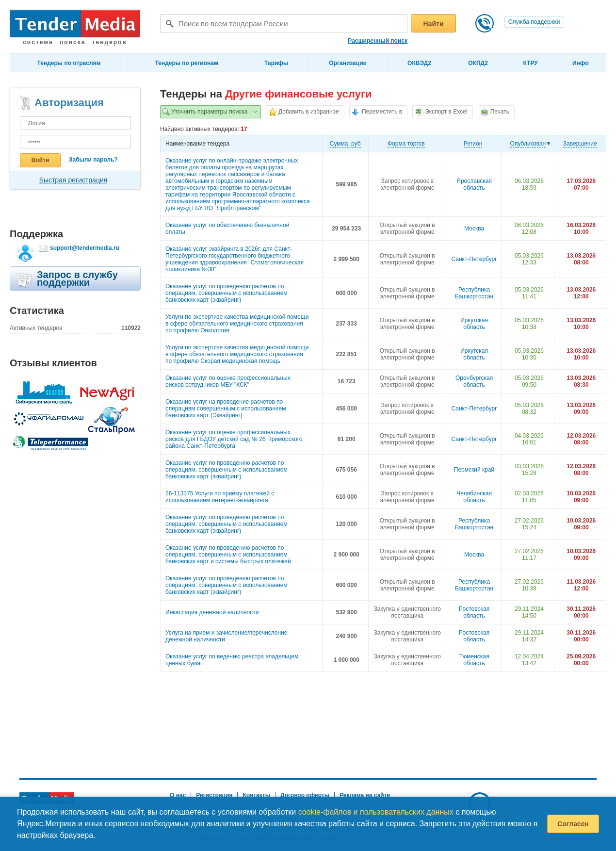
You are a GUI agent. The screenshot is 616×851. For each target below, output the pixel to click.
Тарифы (276, 63)
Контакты (256, 795)
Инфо (581, 63)
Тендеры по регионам (187, 63)
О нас (178, 795)
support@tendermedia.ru (85, 248)
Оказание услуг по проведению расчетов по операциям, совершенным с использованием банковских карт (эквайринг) (227, 293)
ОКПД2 (478, 63)
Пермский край (474, 470)
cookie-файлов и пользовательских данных (376, 812)
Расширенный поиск (378, 41)
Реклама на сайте (365, 795)
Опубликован (528, 144)
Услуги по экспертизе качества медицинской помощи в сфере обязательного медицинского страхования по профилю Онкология (237, 324)
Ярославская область (474, 184)
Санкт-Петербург (474, 259)
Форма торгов (406, 144)
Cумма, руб (345, 144)
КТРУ (530, 63)
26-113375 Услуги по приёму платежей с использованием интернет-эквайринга (220, 497)
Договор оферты (305, 795)
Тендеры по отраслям (69, 63)
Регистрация (214, 795)
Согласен (573, 824)
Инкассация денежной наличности (212, 612)
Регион (473, 144)
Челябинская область (474, 497)
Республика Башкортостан (474, 293)
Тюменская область (474, 660)
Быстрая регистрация (73, 180)
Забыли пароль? (93, 160)
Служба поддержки (534, 22)
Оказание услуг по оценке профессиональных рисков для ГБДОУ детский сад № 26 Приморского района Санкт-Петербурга (234, 439)
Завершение (580, 144)
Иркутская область (474, 324)
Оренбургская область (474, 381)
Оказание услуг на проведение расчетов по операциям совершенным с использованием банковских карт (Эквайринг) (226, 409)
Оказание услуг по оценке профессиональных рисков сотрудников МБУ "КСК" (228, 381)
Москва (474, 229)
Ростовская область (474, 612)
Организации (348, 63)
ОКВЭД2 (419, 63)
